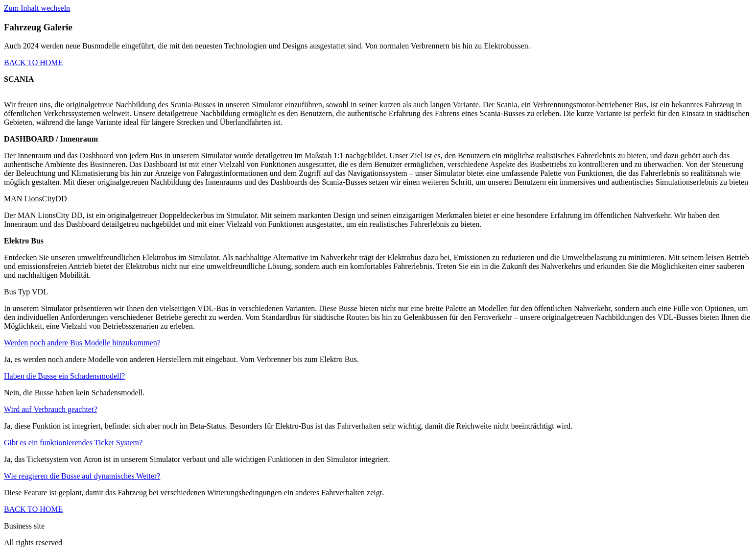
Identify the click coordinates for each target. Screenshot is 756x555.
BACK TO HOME (33, 62)
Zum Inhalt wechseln (37, 8)
